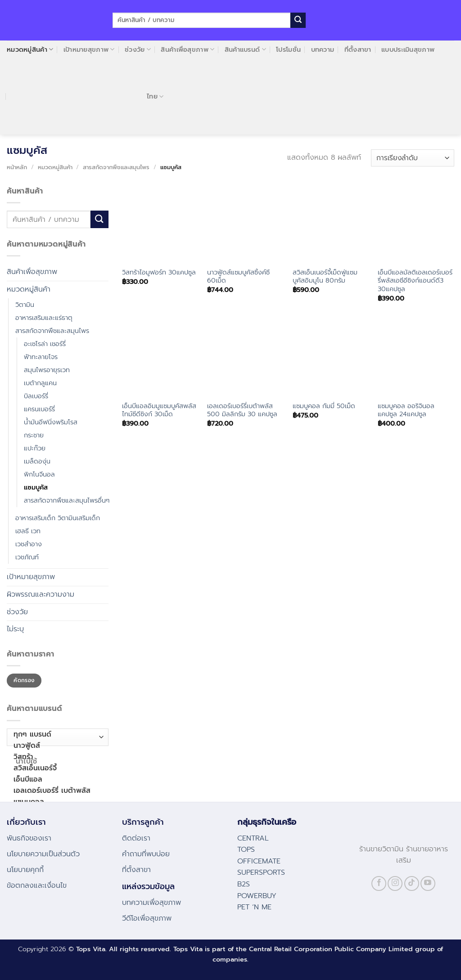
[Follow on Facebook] (379, 883)
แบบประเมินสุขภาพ (408, 49)
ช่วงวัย (138, 49)
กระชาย (34, 435)
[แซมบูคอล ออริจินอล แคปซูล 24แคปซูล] (416, 358)
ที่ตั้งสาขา (358, 49)
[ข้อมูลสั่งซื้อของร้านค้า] (413, 158)
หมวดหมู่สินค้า (30, 49)
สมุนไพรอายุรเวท (47, 370)
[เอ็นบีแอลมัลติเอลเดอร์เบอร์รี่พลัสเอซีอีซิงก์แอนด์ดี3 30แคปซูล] (416, 224)
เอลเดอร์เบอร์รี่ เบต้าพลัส (56, 791)
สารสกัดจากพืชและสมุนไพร (116, 167)
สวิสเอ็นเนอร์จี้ (56, 768)
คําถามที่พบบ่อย (146, 854)
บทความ (323, 49)
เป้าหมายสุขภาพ (89, 49)
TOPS (246, 850)
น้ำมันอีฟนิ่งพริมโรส (51, 422)
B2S (244, 884)
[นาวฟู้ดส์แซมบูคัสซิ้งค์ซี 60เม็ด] (245, 224)
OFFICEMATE (259, 861)
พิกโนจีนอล (39, 474)
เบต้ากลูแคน (40, 383)
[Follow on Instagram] (395, 883)
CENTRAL (253, 838)
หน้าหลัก (17, 167)
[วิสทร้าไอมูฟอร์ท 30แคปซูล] (160, 224)
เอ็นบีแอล (56, 780)
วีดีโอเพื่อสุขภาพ (147, 918)
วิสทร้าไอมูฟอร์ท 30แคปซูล (159, 272)
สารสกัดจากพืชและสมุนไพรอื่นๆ (67, 500)
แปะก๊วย (35, 448)
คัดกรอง (24, 680)
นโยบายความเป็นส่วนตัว (43, 854)
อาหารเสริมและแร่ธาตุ (44, 318)
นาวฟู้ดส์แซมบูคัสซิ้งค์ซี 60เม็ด (238, 276)
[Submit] (298, 20)
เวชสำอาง (29, 544)
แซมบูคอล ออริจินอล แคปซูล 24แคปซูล (406, 410)
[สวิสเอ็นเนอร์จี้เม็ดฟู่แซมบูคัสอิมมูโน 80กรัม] (331, 224)
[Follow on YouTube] (428, 883)
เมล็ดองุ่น (37, 461)
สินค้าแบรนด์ (245, 49)
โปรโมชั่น (288, 49)
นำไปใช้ (27, 761)
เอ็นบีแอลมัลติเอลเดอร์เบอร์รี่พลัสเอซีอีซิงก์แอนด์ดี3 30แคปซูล (415, 281)
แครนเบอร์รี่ (39, 409)
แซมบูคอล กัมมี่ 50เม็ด (324, 406)
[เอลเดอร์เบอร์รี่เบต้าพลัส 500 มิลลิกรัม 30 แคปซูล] (245, 358)
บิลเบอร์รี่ (36, 396)
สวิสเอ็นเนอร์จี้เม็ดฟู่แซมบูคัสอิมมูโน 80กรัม (325, 276)
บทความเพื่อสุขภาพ (151, 903)
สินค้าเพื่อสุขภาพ (188, 49)
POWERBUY (257, 896)
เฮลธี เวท (28, 531)
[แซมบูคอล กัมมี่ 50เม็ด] (331, 358)
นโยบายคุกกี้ (25, 870)
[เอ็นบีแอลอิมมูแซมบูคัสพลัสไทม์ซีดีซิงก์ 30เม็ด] (160, 358)
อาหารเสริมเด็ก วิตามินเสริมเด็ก (58, 518)
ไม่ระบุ (15, 629)
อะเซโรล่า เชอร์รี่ (45, 344)
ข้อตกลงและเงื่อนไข (37, 886)
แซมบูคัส (36, 487)
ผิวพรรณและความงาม (41, 594)
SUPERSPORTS (261, 872)
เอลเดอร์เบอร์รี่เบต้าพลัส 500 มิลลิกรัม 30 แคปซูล (242, 410)
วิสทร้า (56, 757)
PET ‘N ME (254, 907)
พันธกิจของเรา (29, 838)
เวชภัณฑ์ (27, 557)
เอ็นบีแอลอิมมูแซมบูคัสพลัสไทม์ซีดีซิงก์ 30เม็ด (159, 410)
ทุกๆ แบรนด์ (56, 735)
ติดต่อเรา (136, 838)
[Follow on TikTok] (412, 883)
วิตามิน (25, 305)
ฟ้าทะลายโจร (41, 357)
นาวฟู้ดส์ (56, 746)
